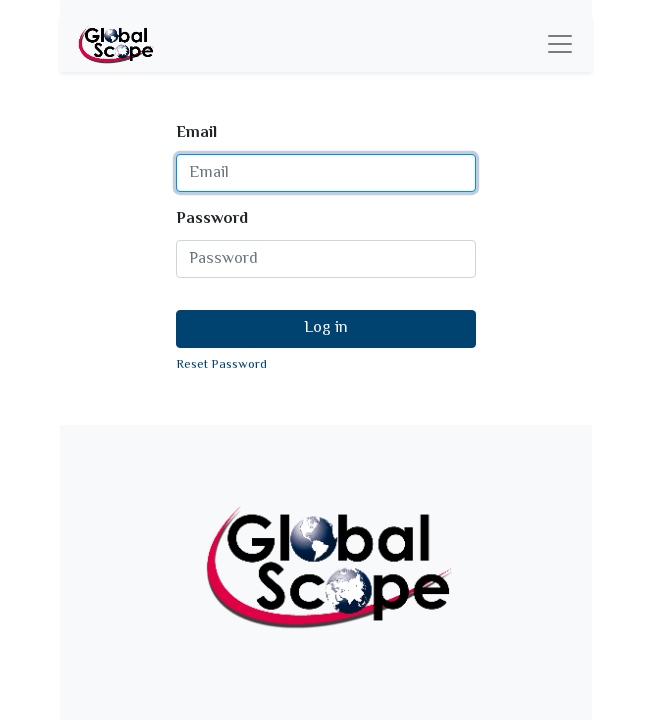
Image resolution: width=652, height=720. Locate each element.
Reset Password (221, 365)
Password (212, 220)
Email (196, 134)
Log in (326, 328)
